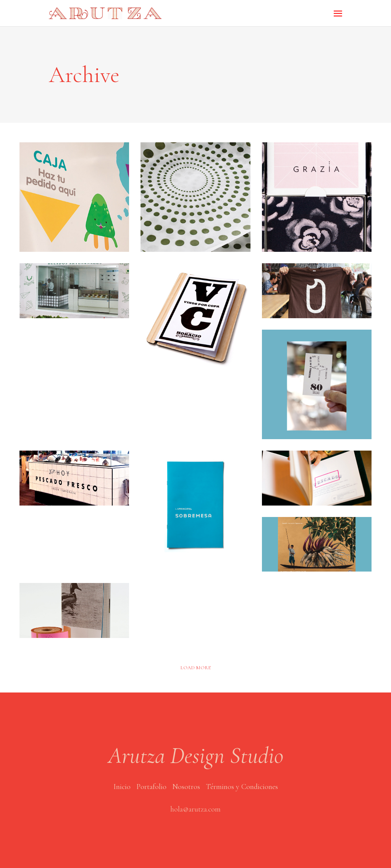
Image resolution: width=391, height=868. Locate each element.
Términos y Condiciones (242, 787)
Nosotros (186, 787)
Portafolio (151, 787)
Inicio (122, 787)
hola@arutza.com (195, 809)
